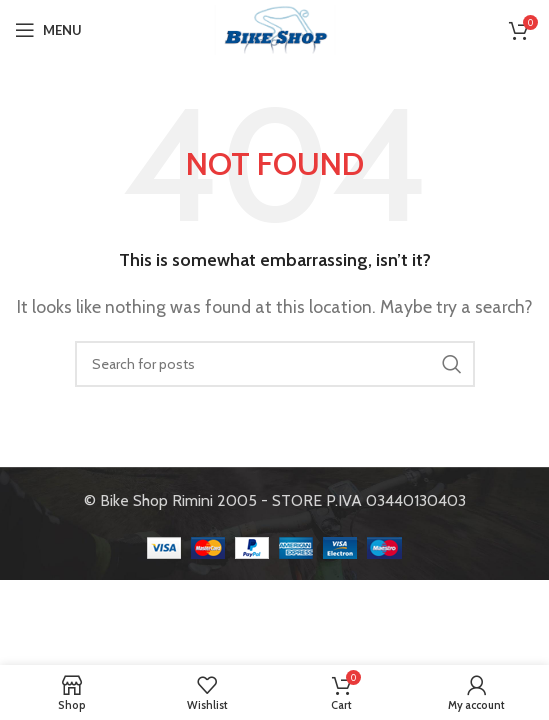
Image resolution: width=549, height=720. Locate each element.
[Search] (275, 364)
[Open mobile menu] (48, 30)
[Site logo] (275, 28)
